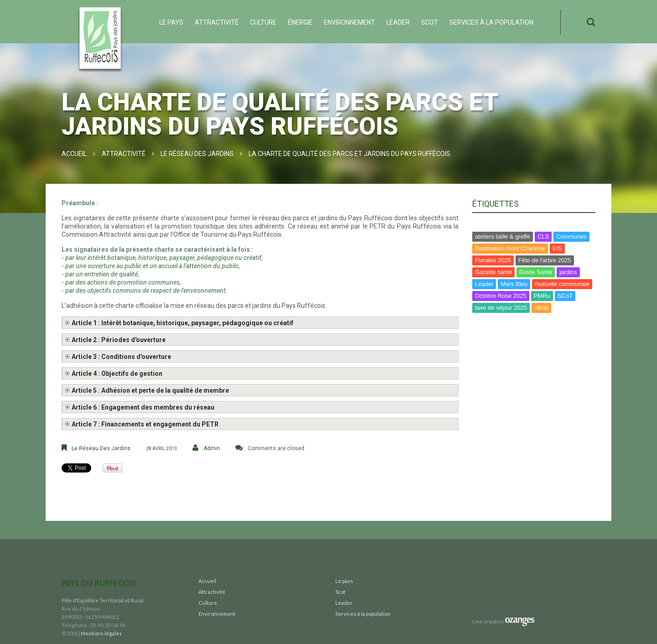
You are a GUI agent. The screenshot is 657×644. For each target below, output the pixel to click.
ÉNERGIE (300, 22)
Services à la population (491, 22)
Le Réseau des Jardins (197, 154)
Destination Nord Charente (510, 248)
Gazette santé (493, 272)
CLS (543, 236)
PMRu (542, 296)
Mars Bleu (514, 284)
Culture (263, 22)
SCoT (565, 296)
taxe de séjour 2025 (501, 308)
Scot (430, 22)
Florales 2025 (493, 260)
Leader (398, 22)
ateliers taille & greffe (503, 236)
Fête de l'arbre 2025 (545, 260)
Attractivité (217, 22)
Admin (212, 448)
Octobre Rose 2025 (501, 296)
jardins (568, 272)
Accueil (74, 154)
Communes (571, 236)
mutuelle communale (562, 284)
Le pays (171, 22)
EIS (557, 248)
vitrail (541, 308)
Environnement (349, 22)
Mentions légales (101, 633)
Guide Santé (536, 272)
